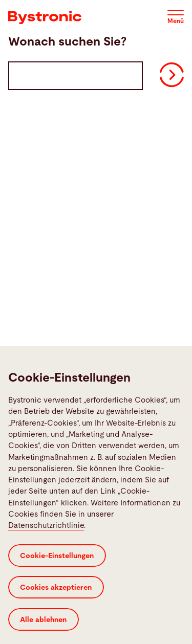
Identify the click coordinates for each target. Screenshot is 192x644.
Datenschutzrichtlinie (46, 548)
